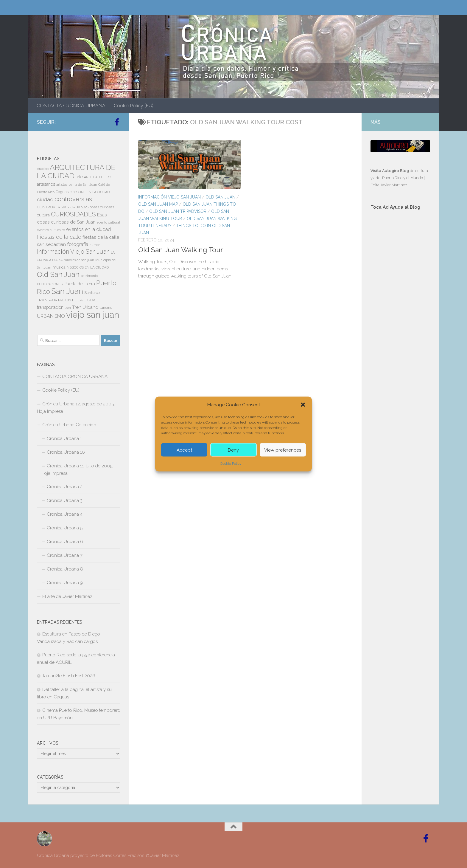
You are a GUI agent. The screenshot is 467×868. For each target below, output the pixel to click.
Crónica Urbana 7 (65, 555)
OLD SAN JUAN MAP (158, 204)
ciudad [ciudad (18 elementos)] (45, 199)
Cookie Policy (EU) (134, 106)
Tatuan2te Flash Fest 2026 (69, 676)
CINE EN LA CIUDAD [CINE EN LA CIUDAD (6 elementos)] (94, 192)
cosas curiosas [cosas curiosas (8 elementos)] (102, 207)
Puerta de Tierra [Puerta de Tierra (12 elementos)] (79, 284)
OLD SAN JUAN (220, 197)
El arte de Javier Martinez (67, 596)
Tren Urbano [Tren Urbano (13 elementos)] (85, 307)
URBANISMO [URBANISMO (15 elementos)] (51, 316)
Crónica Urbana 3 (65, 500)
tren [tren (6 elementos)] (68, 308)
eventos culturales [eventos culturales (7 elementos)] (51, 230)
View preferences (283, 450)
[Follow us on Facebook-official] (117, 122)
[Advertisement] (400, 315)
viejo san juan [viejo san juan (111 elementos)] (93, 315)
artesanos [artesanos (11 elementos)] (46, 184)
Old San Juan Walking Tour (180, 250)
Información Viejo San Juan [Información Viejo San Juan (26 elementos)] (73, 252)
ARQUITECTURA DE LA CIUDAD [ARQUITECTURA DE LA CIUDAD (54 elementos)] (76, 172)
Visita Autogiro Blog (390, 171)
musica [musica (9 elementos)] (59, 267)
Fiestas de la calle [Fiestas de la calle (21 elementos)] (59, 237)
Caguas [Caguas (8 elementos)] (62, 192)
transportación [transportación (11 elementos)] (50, 307)
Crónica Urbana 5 (65, 528)
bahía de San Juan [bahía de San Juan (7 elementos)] (83, 185)
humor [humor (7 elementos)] (95, 245)
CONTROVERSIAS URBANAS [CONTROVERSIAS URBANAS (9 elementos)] (63, 207)
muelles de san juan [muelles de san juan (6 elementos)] (79, 260)
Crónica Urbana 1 (64, 438)
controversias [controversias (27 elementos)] (73, 199)
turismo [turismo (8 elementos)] (106, 308)
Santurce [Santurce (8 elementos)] (92, 293)
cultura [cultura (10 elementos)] (43, 215)
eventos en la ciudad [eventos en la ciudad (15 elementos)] (88, 229)
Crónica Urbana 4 (65, 514)
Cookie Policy (231, 464)
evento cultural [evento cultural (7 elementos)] (108, 222)
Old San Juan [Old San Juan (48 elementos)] (58, 275)
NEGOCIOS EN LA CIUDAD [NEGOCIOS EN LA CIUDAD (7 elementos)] (88, 267)
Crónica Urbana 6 (65, 542)
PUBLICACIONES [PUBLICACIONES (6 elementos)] (50, 284)
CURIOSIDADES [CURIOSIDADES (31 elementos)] (73, 214)
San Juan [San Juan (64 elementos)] (67, 291)
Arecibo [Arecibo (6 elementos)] (43, 169)
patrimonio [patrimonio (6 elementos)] (89, 276)
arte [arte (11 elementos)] (79, 177)
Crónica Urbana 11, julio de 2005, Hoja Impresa (77, 470)
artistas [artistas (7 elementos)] (62, 185)
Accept (184, 450)
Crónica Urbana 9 (65, 583)
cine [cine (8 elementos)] (73, 192)
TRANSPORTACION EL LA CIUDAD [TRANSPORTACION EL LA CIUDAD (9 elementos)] (68, 300)
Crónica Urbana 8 (65, 569)
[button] (303, 405)
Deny (233, 450)
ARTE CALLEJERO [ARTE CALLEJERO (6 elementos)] (98, 177)
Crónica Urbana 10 (66, 452)
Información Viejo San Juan (169, 197)
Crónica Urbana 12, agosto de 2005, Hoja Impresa (76, 408)
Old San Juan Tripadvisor (178, 211)
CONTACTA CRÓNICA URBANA (71, 106)
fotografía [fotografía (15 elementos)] (78, 244)
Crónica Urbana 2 (65, 487)
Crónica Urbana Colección (69, 425)
